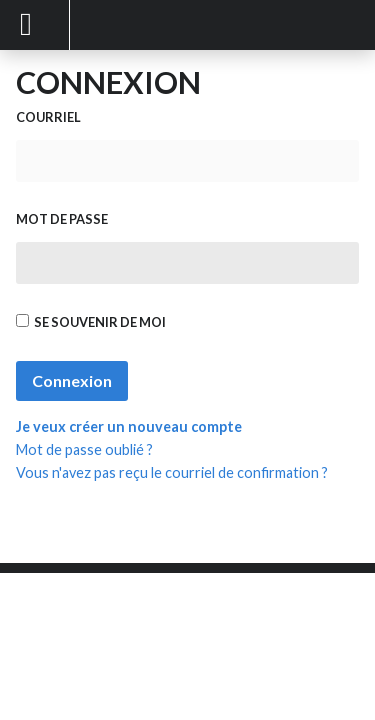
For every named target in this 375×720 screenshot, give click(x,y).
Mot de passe (62, 219)
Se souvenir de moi (91, 322)
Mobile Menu (35, 25)
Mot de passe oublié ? (84, 449)
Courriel (48, 117)
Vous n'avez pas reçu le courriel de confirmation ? (172, 472)
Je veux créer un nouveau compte (129, 426)
